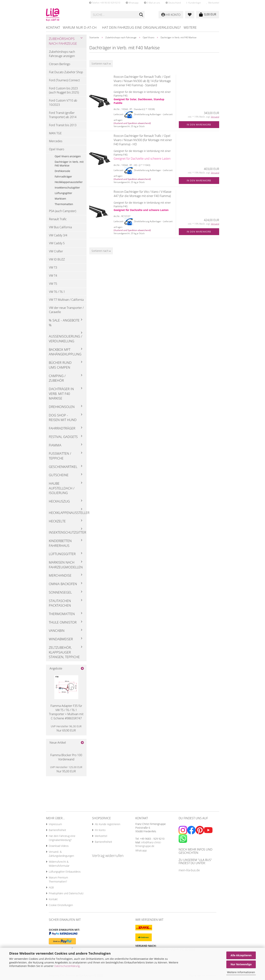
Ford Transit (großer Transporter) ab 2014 (63, 115)
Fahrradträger (63, 176)
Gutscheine (59, 475)
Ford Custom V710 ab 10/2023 (63, 103)
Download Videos (59, 846)
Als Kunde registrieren (108, 824)
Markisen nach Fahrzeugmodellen (66, 565)
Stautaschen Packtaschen (60, 603)
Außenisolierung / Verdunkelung (65, 339)
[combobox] (101, 64)
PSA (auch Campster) (63, 211)
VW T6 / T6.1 (57, 292)
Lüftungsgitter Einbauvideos (65, 872)
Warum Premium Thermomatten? (58, 879)
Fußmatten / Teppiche (60, 456)
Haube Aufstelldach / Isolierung (62, 488)
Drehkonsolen (62, 407)
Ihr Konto (100, 830)
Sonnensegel (60, 592)
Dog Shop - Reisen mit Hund (63, 418)
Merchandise (60, 575)
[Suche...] (141, 15)
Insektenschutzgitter (67, 188)
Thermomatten (64, 204)
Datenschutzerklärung (67, 966)
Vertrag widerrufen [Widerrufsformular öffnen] (108, 856)
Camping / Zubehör (57, 378)
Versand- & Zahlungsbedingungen (61, 854)
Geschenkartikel (63, 467)
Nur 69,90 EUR (66, 728)
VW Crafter (56, 251)
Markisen (60, 199)
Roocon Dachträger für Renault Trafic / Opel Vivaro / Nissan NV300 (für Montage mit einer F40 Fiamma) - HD (143, 140)
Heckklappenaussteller (69, 182)
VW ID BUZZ (57, 259)
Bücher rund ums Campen (60, 365)
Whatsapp (132, 3)
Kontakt (53, 27)
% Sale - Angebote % (64, 323)
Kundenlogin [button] (194, 3)
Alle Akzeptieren (241, 955)
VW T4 (53, 276)
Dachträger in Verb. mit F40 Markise (69, 164)
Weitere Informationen (241, 972)
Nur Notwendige (241, 964)
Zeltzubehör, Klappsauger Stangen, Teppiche (64, 652)
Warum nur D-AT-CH (80, 27)
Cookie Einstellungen (61, 905)
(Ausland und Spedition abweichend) (132, 123)
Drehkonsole (62, 171)
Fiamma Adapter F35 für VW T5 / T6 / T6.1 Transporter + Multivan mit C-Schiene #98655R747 (66, 712)
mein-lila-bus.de (189, 870)
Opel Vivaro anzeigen (68, 156)
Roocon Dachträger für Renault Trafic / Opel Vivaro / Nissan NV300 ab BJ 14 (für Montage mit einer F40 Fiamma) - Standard (142, 81)
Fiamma (55, 445)
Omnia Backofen (63, 584)
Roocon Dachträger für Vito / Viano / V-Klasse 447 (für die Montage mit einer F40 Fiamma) (143, 194)
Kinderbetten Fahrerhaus (60, 543)
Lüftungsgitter (63, 193)
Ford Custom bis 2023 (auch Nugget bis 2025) (64, 90)
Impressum (55, 824)
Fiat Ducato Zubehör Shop (66, 72)
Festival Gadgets (63, 437)
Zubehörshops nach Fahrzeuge (63, 41)
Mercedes (56, 141)
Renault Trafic (58, 219)
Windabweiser (61, 639)
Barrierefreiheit (57, 830)
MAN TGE (55, 133)
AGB (51, 887)
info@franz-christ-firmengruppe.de (148, 844)
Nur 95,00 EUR (66, 769)
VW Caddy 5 (57, 243)
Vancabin (57, 631)
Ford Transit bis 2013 (63, 125)
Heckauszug (59, 501)
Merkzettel (213, 3)
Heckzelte (57, 521)
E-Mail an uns (152, 3)
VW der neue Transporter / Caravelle (66, 310)
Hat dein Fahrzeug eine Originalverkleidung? (141, 27)
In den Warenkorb (199, 125)
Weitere (190, 27)
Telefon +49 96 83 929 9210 (105, 3)
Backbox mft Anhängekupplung (65, 352)
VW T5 (53, 284)
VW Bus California (60, 227)
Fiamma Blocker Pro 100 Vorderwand (66, 757)
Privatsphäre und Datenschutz (66, 893)
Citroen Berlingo (60, 64)
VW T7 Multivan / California (66, 300)
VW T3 (53, 267)
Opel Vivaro (57, 149)
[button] (173, 3)
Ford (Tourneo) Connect (64, 80)
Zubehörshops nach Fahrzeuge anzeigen (62, 54)
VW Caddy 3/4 (58, 235)
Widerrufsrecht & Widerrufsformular (59, 864)
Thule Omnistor (63, 622)
